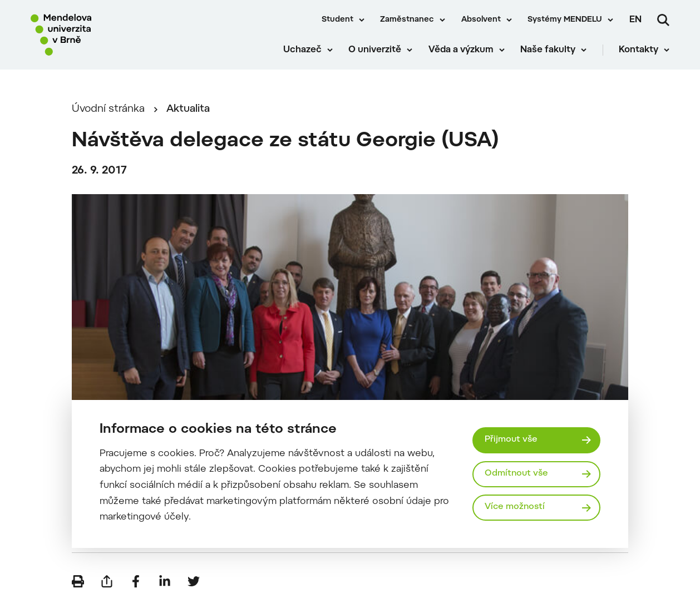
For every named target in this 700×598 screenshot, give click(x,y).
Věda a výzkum (461, 50)
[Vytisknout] (78, 581)
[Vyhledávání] (663, 20)
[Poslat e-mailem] (107, 581)
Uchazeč (302, 50)
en (635, 20)
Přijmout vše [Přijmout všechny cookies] (511, 440)
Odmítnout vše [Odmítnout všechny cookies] (516, 474)
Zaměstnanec (407, 20)
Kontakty (639, 50)
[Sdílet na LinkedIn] (165, 581)
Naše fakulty (548, 50)
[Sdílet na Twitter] (194, 581)
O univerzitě (375, 50)
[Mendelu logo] (95, 35)
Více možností (515, 507)
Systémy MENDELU (565, 20)
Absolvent (481, 20)
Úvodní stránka (108, 109)
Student (337, 20)
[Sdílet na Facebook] (136, 581)
